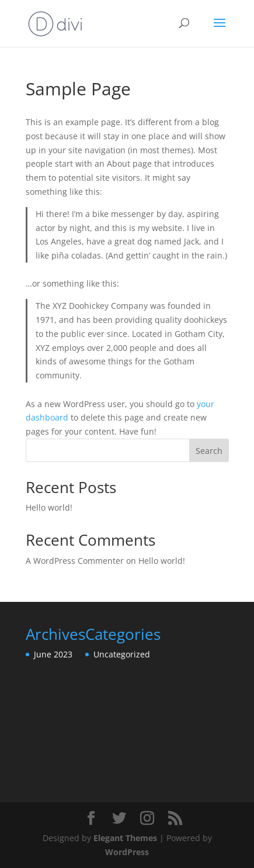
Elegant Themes (125, 838)
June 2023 (53, 654)
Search (209, 451)
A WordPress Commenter (75, 561)
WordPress (127, 852)
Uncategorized (122, 654)
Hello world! (49, 507)
